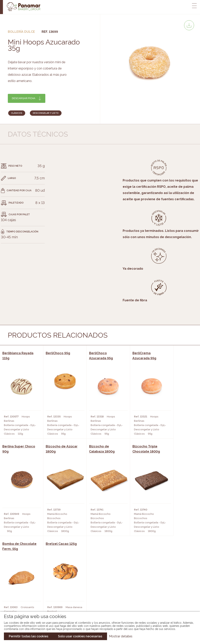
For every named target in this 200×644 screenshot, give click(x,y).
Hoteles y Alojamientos (57, 597)
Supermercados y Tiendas (58, 591)
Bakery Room (22, 585)
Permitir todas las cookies (29, 636)
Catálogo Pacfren (98, 603)
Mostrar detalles (121, 636)
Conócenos (21, 579)
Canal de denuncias (166, 600)
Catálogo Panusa (97, 597)
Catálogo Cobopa (97, 591)
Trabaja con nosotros (166, 576)
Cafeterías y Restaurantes (59, 579)
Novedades (92, 579)
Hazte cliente (23, 597)
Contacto (20, 591)
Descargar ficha (24, 98)
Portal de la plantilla (166, 588)
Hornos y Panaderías (54, 585)
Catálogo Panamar (98, 585)
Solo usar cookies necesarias (80, 636)
